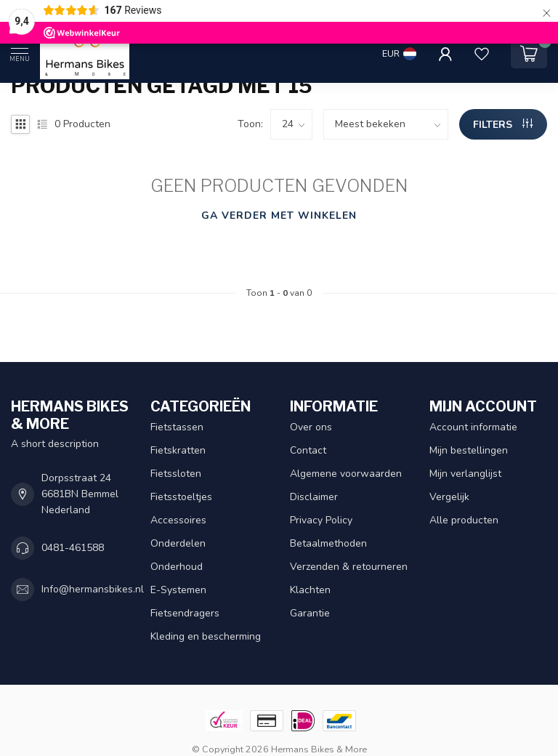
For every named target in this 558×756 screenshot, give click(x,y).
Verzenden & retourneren (349, 567)
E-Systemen (178, 590)
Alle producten (464, 520)
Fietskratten (178, 450)
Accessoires (178, 520)
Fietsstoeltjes (181, 497)
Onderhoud (177, 567)
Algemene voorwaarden (346, 474)
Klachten (310, 590)
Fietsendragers (185, 613)
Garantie (310, 613)
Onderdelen (178, 543)
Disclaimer (314, 497)
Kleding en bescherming (206, 636)
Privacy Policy (321, 520)
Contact (308, 450)
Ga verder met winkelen (279, 216)
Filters (503, 125)
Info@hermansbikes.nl (93, 589)
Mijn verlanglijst (465, 474)
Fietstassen (177, 427)
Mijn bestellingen (469, 450)
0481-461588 (73, 548)
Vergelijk (449, 497)
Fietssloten (176, 474)
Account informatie (473, 427)
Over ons (311, 427)
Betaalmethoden (328, 543)
